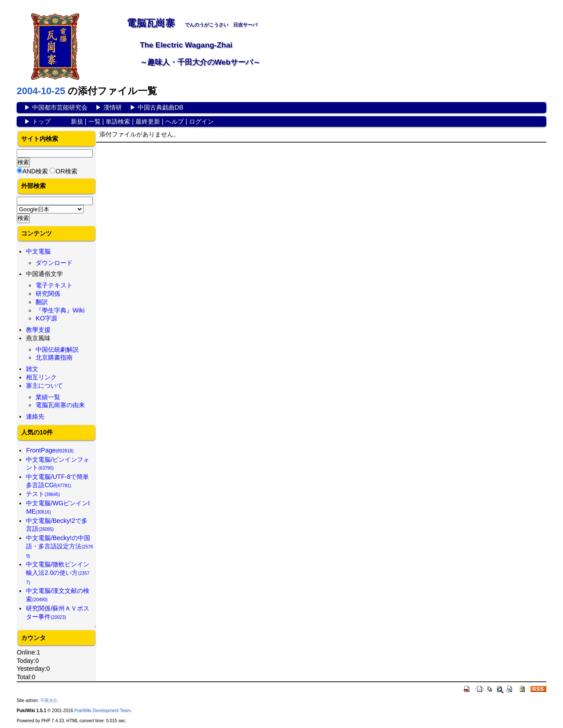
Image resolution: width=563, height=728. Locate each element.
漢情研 (113, 107)
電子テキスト (54, 285)
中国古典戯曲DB (161, 107)
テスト (43, 494)
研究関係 (48, 294)
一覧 (95, 121)
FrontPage (50, 450)
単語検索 (118, 121)
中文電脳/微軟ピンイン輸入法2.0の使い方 (58, 573)
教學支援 (38, 330)
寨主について (44, 386)
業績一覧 (48, 397)
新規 (77, 121)
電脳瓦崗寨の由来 (60, 405)
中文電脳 (38, 251)
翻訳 (42, 302)
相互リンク (41, 377)
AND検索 (35, 171)
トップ (41, 121)
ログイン (201, 121)
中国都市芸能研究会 (60, 107)
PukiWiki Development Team (102, 711)
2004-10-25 (41, 91)
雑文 (32, 369)
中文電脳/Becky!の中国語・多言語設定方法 (59, 546)
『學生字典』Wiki (60, 310)
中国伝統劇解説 (57, 349)
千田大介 (49, 700)
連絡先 (35, 416)
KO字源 (46, 318)
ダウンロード (54, 263)
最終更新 (148, 121)
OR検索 (66, 171)
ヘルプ (175, 121)
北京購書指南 (54, 357)
